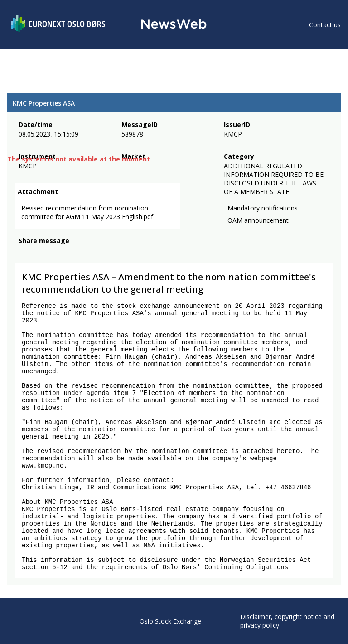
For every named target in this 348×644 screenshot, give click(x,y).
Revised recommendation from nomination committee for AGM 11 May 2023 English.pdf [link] (87, 214)
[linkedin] (55, 255)
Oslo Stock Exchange (170, 621)
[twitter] (38, 255)
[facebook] (24, 255)
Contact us (325, 25)
